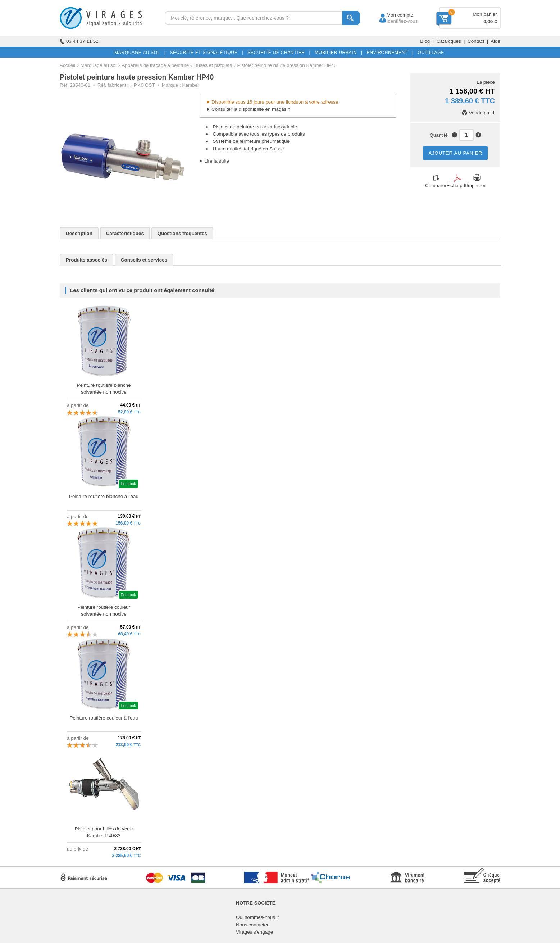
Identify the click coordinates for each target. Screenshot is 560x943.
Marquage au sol (99, 65)
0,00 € (490, 21)
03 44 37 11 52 (79, 41)
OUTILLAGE (429, 53)
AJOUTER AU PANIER (455, 153)
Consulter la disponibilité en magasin (251, 109)
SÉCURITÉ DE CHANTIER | (277, 53)
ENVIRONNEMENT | (388, 53)
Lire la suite (217, 161)
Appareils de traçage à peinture (155, 65)
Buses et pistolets (213, 65)
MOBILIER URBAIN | (337, 53)
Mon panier (485, 14)
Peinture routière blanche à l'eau (104, 496)
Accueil (67, 65)
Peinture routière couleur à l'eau (104, 718)
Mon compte (393, 15)
